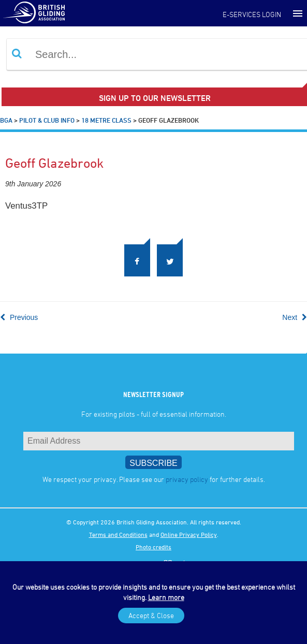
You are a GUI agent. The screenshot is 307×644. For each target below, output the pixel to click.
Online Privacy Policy (189, 534)
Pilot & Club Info (47, 120)
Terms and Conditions (118, 534)
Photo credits (153, 547)
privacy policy (187, 479)
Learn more (166, 597)
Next (295, 317)
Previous (19, 317)
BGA (6, 120)
